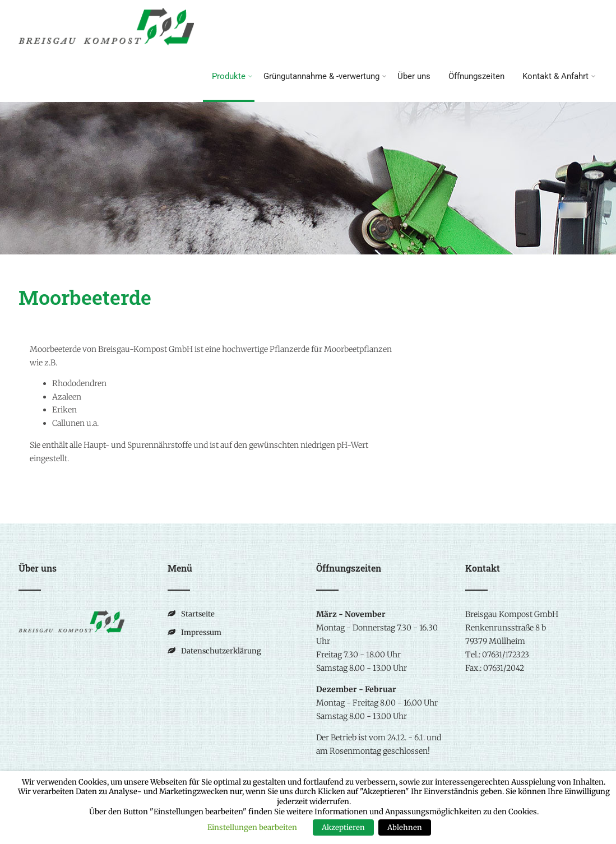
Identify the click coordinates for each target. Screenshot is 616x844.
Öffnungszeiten (476, 76)
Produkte (232, 76)
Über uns (414, 76)
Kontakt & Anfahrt (559, 76)
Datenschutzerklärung (221, 651)
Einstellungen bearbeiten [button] (252, 827)
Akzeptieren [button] (343, 827)
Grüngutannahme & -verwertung (325, 76)
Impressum (201, 632)
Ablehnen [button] (405, 827)
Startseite (198, 614)
